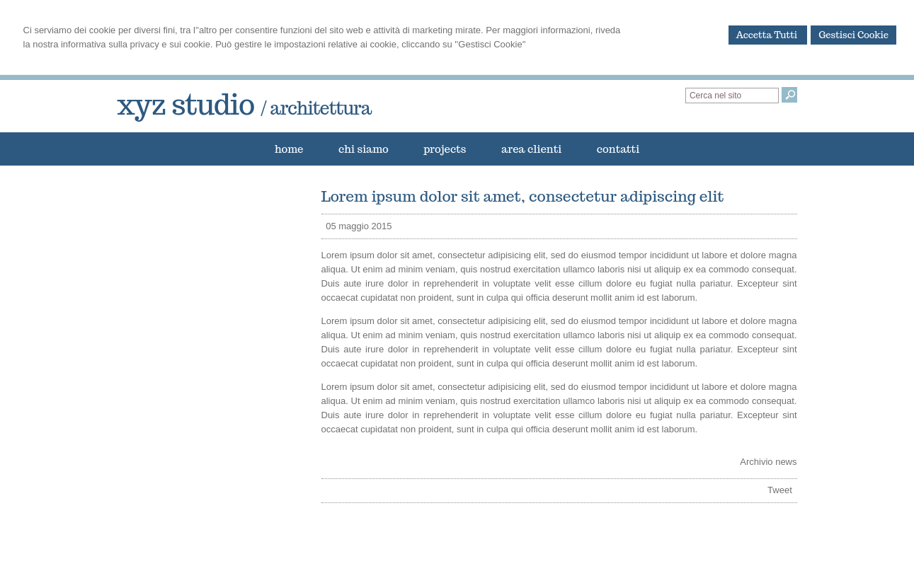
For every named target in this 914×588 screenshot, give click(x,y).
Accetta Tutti (768, 35)
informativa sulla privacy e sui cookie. (137, 44)
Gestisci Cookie (853, 35)
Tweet (780, 490)
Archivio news (768, 462)
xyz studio (245, 104)
